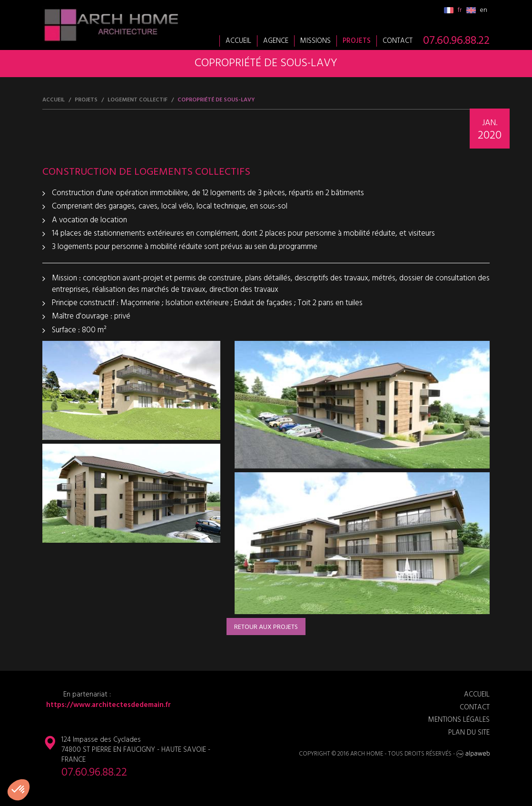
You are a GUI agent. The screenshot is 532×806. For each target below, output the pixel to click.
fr (453, 10)
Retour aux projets (266, 627)
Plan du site (469, 733)
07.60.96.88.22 (456, 41)
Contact (398, 41)
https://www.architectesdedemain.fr (107, 705)
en (477, 10)
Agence (276, 41)
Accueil (238, 41)
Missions (315, 41)
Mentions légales (459, 720)
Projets (357, 41)
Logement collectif (138, 100)
